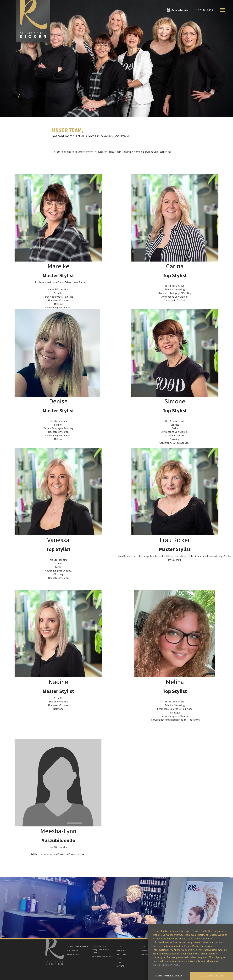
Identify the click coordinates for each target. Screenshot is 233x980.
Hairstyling (122, 954)
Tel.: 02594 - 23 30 (99, 947)
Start (119, 947)
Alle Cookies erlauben (212, 976)
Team (119, 962)
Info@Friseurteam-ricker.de (101, 951)
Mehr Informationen (167, 965)
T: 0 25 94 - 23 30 (204, 10)
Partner (120, 966)
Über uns (121, 951)
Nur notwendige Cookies (169, 976)
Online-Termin (180, 10)
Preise (119, 958)
